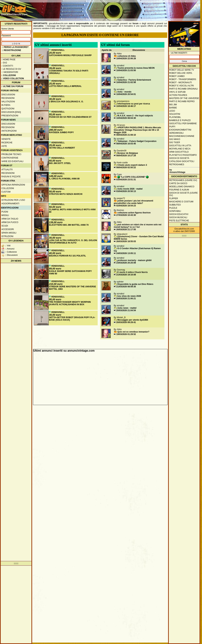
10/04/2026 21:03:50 (126, 70)
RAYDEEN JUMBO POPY (61, 132)
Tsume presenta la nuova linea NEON (136, 68)
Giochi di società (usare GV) (183, 194)
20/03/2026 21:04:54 (126, 310)
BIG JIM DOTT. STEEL (60, 163)
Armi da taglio (10, 219)
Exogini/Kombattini (180, 130)
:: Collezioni (8, 75)
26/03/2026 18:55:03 (126, 241)
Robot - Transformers (183, 79)
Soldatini (175, 114)
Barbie (173, 108)
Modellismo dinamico (182, 187)
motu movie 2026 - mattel (130, 189)
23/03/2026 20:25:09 (126, 263)
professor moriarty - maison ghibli (134, 260)
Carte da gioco (178, 183)
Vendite (6, 139)
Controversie (10, 158)
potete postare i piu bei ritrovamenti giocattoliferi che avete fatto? (133, 202)
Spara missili (9, 233)
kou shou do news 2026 (129, 296)
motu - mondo (124, 92)
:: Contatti (7, 66)
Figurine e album (179, 190)
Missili (5, 215)
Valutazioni (8, 102)
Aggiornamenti (10, 204)
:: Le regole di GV (11, 69)
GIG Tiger (175, 142)
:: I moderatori (10, 72)
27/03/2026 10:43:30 (126, 215)
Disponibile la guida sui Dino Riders (135, 284)
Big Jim (173, 105)
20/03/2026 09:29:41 (126, 322)
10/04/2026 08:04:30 (126, 118)
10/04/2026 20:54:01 (126, 94)
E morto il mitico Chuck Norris (133, 272)
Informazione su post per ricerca (134, 104)
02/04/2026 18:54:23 (126, 206)
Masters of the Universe (184, 98)
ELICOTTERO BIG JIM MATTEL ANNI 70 (69, 225)
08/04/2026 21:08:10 (126, 135)
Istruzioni (7, 236)
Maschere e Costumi (181, 202)
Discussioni (8, 95)
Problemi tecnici (11, 154)
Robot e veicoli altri (181, 86)
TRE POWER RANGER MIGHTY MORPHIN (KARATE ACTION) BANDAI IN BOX (70, 303)
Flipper (174, 198)
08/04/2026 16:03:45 (126, 144)
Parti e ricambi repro (182, 101)
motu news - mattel (127, 308)
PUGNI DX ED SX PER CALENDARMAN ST (70, 117)
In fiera (6, 105)
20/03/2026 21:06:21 (126, 299)
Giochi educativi (179, 214)
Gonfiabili (175, 211)
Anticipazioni (9, 131)
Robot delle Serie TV (182, 70)
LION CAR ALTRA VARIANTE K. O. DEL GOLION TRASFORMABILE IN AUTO (73, 242)
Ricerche (7, 143)
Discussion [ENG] (11, 112)
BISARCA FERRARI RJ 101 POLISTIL (67, 256)
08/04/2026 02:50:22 (126, 167)
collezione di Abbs (127, 56)
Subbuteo (175, 205)
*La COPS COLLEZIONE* (133, 177)
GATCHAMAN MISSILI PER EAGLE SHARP (70, 55)
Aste (4, 146)
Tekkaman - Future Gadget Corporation (137, 141)
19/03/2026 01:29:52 (126, 334)
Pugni (5, 212)
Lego (172, 111)
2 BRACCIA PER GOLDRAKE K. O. (66, 102)
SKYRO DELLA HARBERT (62, 148)
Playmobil (175, 117)
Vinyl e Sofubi (177, 92)
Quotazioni (8, 109)
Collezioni (8, 188)
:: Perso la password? (15, 47)
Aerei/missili (176, 133)
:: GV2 (4, 63)
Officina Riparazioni (13, 185)
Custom (6, 192)
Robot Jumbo (177, 76)
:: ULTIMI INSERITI (178, 53)
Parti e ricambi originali (183, 89)
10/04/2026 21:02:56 (126, 82)
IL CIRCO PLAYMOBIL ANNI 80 (64, 179)
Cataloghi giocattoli (182, 161)
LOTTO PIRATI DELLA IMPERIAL (65, 86)
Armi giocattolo (179, 152)
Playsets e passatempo (183, 155)
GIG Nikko (175, 139)
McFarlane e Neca (180, 149)
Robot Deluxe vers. (181, 73)
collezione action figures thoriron (134, 213)
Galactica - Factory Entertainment (134, 80)
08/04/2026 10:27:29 (126, 156)
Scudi (5, 226)
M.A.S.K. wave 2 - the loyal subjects (135, 116)
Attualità (7, 170)
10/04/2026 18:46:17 (126, 106)
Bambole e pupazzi (180, 120)
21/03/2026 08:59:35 (126, 287)
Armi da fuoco (10, 222)
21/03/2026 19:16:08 (126, 275)
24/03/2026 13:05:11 (126, 253)
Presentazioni (10, 116)
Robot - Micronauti (180, 83)
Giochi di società (179, 158)
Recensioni (8, 98)
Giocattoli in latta (180, 146)
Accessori (8, 229)
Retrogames (177, 165)
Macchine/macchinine (182, 136)
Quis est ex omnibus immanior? (133, 332)
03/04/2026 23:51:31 (126, 180)
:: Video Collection (12, 78)
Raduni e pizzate (11, 177)
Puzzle (173, 208)
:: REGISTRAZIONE (11, 50)
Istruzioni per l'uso (13, 200)
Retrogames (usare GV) (183, 180)
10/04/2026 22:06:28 (126, 59)
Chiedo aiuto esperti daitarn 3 (132, 165)
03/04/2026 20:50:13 (126, 191)
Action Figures (178, 95)
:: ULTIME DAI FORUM (12, 86)
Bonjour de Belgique (128, 153)
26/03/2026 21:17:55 (126, 229)
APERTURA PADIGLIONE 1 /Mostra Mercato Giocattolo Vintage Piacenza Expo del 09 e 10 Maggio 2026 (137, 130)
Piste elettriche (179, 221)
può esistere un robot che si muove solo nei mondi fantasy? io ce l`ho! (138, 226)
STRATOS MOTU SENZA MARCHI (66, 194)
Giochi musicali (178, 217)
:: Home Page (8, 60)
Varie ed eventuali (12, 161)
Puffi (172, 127)
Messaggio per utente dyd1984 (133, 320)
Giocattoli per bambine (183, 124)
